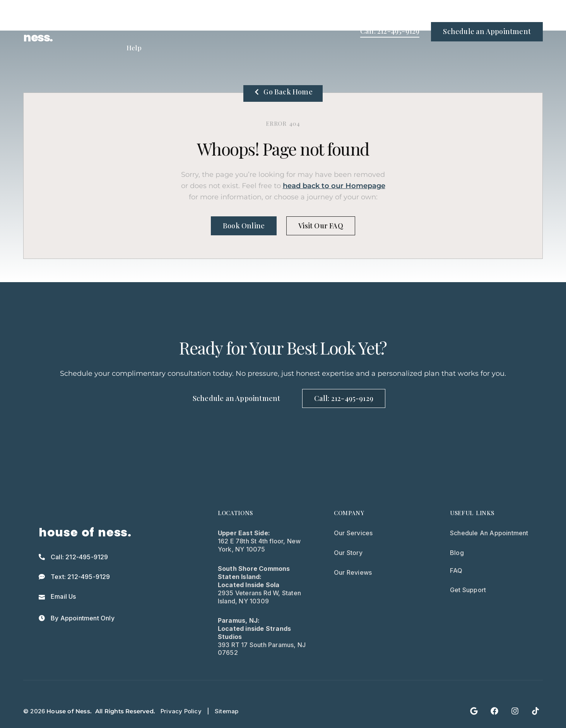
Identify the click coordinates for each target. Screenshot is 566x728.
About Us (312, 16)
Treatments (210, 16)
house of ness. (47, 32)
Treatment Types (148, 16)
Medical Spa (263, 16)
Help (134, 48)
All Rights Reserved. (125, 711)
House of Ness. (69, 711)
